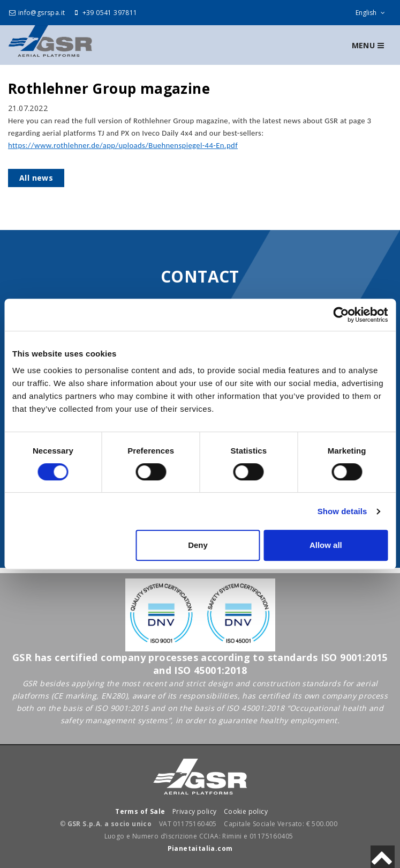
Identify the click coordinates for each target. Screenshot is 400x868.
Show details (342, 511)
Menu (368, 45)
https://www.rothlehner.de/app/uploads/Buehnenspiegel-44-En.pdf (123, 145)
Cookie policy (246, 811)
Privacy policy (195, 811)
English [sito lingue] (372, 13)
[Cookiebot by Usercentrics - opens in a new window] (341, 315)
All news (36, 178)
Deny (198, 545)
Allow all (326, 545)
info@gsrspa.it (36, 13)
